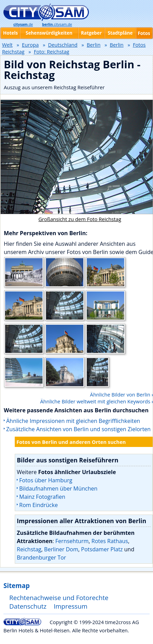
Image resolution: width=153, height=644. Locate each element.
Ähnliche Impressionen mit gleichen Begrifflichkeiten (73, 421)
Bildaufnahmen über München (58, 488)
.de (23, 24)
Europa (30, 45)
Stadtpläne (120, 33)
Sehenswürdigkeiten (49, 33)
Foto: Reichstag (51, 51)
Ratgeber (91, 33)
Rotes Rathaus (110, 541)
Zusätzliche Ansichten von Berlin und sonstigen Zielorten (78, 429)
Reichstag (29, 549)
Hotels (10, 33)
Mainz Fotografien (42, 497)
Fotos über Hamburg (46, 480)
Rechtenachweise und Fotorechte (59, 597)
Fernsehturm (72, 541)
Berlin (94, 45)
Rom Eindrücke (38, 505)
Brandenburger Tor (42, 557)
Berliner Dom (61, 549)
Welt (7, 45)
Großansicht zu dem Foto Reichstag (80, 219)
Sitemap (16, 585)
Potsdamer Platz (102, 549)
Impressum (70, 606)
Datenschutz (28, 606)
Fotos (144, 33)
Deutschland (63, 45)
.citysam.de (57, 24)
